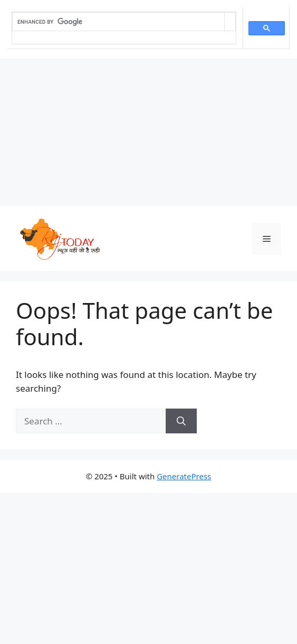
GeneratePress (184, 476)
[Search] (181, 421)
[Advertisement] (148, 132)
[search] (118, 22)
